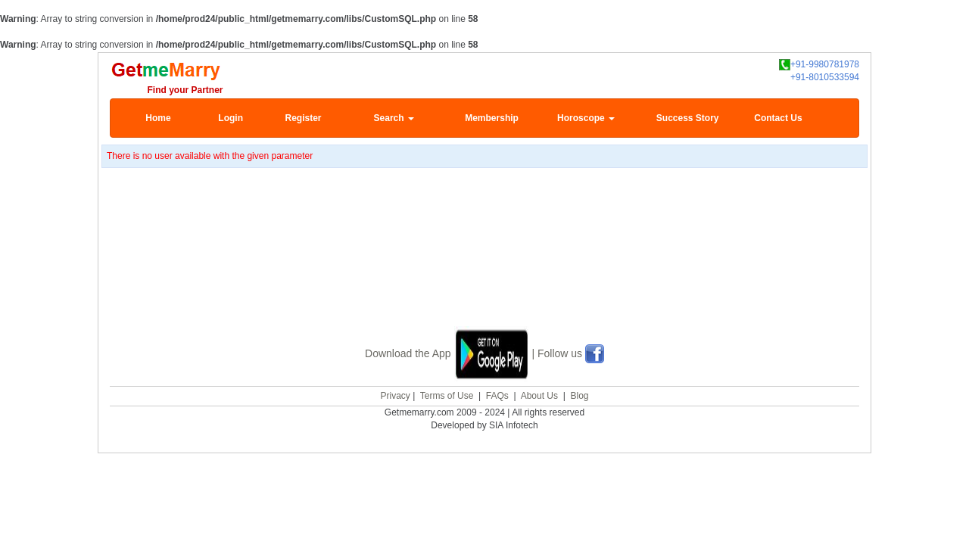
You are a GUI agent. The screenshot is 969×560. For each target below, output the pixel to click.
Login (231, 118)
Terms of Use (447, 394)
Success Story (688, 118)
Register (303, 118)
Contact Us (778, 118)
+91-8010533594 (825, 77)
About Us (539, 394)
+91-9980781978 (819, 65)
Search (394, 118)
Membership (492, 118)
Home (158, 118)
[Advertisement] (484, 266)
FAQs (497, 394)
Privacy (395, 394)
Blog (579, 394)
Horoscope (586, 118)
